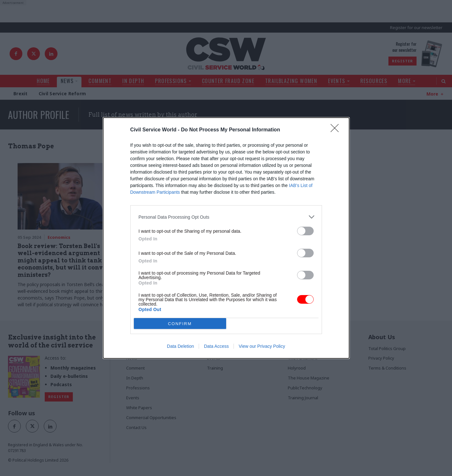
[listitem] (226, 217)
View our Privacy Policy (262, 346)
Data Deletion (181, 346)
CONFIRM (180, 324)
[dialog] (226, 238)
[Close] (337, 130)
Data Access (216, 346)
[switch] (305, 231)
